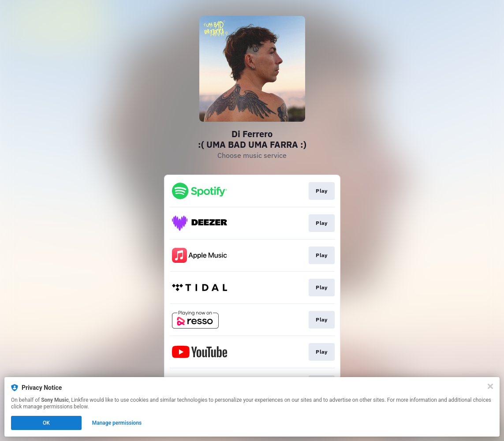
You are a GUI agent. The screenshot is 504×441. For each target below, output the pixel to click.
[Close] (490, 386)
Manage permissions (117, 423)
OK (46, 423)
